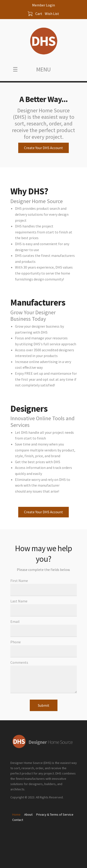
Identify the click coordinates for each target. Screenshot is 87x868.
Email (15, 621)
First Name (19, 581)
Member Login (43, 5)
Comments (19, 662)
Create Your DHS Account (43, 148)
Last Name (19, 601)
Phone (16, 642)
